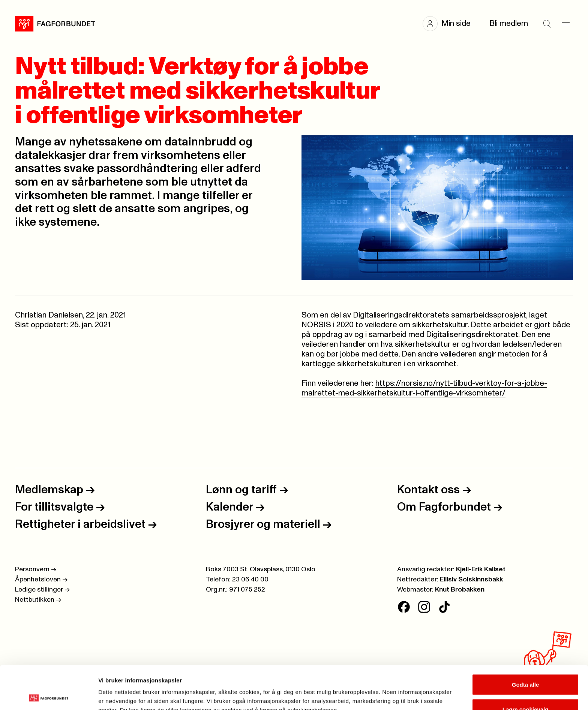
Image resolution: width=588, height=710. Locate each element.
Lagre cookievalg (526, 666)
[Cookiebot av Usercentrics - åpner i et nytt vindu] (49, 695)
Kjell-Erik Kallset (481, 569)
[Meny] (565, 24)
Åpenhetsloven (41, 580)
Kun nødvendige (525, 690)
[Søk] (547, 24)
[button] (450, 24)
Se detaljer (403, 691)
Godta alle (526, 641)
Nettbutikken (38, 600)
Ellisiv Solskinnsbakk (471, 580)
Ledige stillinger (42, 590)
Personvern (36, 569)
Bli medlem (509, 23)
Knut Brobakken (460, 590)
